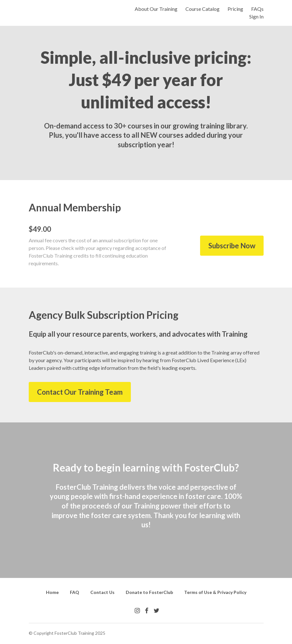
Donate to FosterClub (149, 592)
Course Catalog (202, 9)
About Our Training (156, 9)
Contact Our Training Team (80, 392)
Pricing (235, 9)
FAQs (257, 9)
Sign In (256, 16)
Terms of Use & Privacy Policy (215, 592)
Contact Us (102, 592)
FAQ (75, 592)
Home (52, 592)
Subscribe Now (232, 246)
